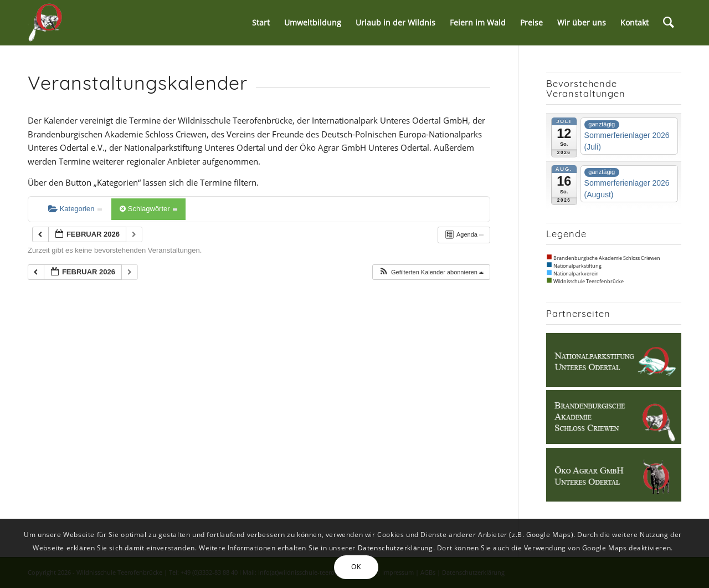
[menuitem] (261, 23)
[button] (431, 272)
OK (356, 567)
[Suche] (669, 23)
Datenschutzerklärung (395, 548)
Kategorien (75, 209)
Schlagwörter (148, 209)
